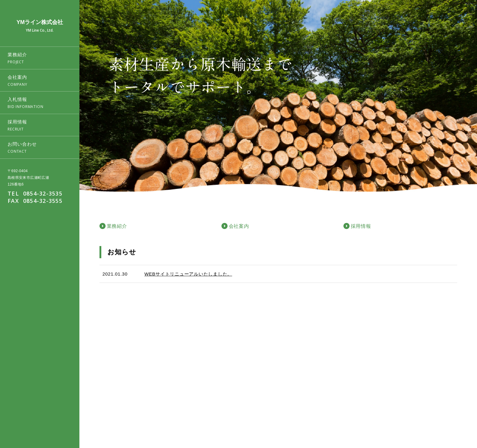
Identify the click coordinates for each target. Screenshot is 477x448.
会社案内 (386, 417)
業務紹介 (364, 417)
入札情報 (408, 417)
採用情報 (429, 417)
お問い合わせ (455, 417)
